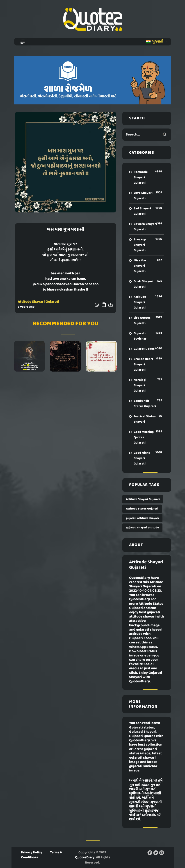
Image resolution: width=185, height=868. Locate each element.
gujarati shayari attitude (142, 528)
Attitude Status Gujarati (142, 509)
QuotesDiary (85, 857)
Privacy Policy (32, 852)
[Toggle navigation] (23, 42)
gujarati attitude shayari (142, 518)
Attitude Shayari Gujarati (39, 302)
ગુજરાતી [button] (155, 42)
